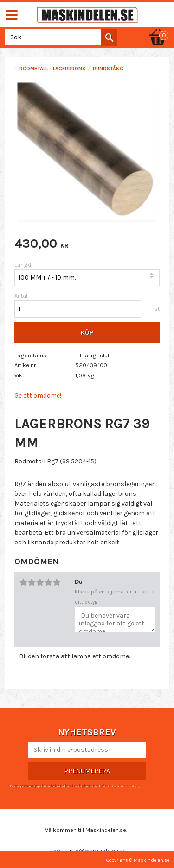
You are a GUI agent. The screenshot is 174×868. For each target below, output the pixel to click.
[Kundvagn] (158, 29)
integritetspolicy (123, 786)
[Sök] (109, 37)
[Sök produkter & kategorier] (59, 37)
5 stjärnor (57, 582)
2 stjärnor (32, 582)
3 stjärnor (40, 582)
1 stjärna (23, 582)
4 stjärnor (48, 582)
